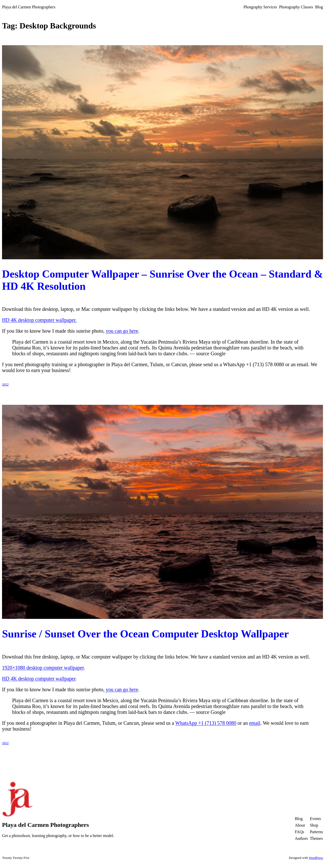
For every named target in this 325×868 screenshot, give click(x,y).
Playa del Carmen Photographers (29, 7)
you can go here (122, 331)
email (255, 723)
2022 (5, 384)
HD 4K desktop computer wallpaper (39, 679)
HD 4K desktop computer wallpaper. (39, 320)
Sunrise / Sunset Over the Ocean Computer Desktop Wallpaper (145, 634)
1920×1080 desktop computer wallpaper (43, 668)
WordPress (316, 858)
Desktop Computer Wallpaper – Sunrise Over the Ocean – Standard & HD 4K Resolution (162, 280)
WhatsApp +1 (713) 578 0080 (206, 723)
